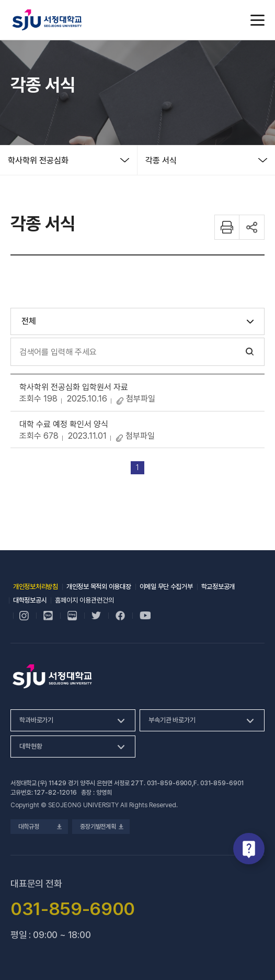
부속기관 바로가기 (172, 720)
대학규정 (39, 827)
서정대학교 (47, 20)
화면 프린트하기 (227, 227)
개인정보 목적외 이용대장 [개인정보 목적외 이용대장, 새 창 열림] (99, 587)
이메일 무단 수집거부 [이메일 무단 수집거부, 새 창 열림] (166, 587)
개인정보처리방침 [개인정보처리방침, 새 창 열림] (36, 587)
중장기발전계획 (101, 827)
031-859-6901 (222, 783)
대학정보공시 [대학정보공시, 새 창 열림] (30, 600)
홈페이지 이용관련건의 (84, 600)
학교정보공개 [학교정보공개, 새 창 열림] (218, 587)
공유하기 (252, 227)
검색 (250, 352)
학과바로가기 (36, 720)
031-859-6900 (170, 783)
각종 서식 (161, 160)
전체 (29, 321)
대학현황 (31, 746)
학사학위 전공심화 (38, 160)
